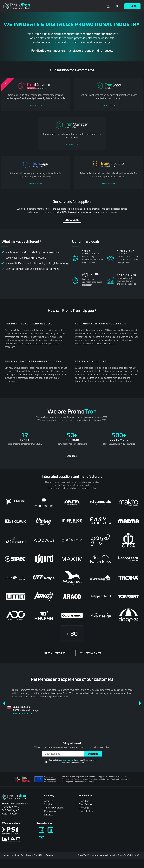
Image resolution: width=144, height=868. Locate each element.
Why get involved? (91, 653)
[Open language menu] (118, 6)
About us (72, 456)
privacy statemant (68, 760)
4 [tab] (72, 720)
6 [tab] (80, 720)
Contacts (48, 814)
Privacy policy (51, 811)
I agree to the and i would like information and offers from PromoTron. (73, 761)
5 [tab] (76, 720)
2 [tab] (64, 720)
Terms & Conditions (54, 808)
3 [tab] (68, 720)
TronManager (86, 804)
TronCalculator (86, 811)
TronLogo (84, 808)
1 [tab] (59, 720)
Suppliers (49, 804)
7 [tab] (85, 720)
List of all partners (54, 653)
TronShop (84, 801)
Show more (72, 220)
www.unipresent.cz (22, 714)
